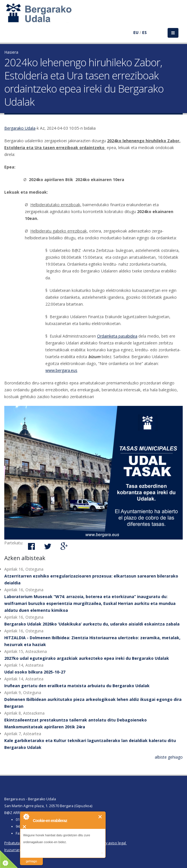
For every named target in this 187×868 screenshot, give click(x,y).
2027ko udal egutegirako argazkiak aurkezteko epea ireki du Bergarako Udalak (87, 658)
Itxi (100, 817)
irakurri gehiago (31, 858)
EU (136, 32)
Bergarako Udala (20, 128)
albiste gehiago (169, 757)
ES (144, 32)
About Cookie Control (26, 817)
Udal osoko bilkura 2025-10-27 (35, 672)
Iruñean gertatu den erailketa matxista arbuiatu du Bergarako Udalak (77, 686)
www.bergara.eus (61, 370)
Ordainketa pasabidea (117, 336)
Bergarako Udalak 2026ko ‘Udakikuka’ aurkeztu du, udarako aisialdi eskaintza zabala (92, 624)
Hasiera (11, 52)
